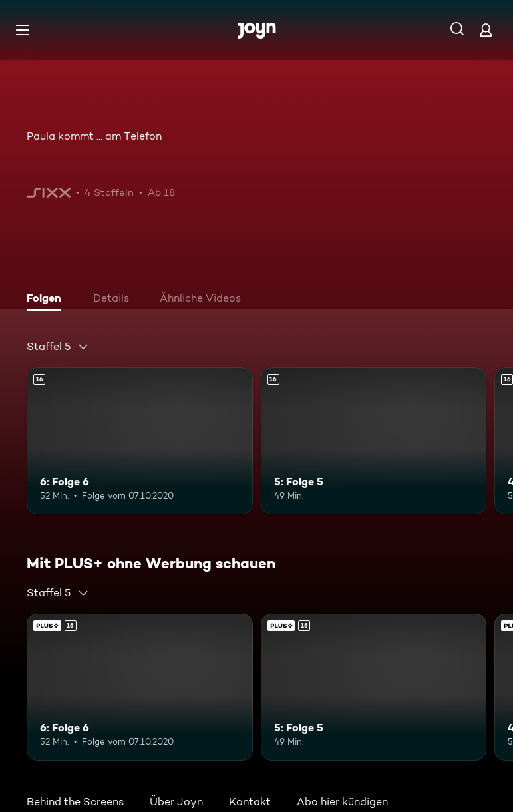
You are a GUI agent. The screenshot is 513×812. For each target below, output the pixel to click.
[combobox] (58, 347)
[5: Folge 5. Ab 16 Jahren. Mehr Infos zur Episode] (374, 441)
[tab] (47, 300)
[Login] (486, 30)
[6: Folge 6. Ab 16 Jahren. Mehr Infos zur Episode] (140, 441)
